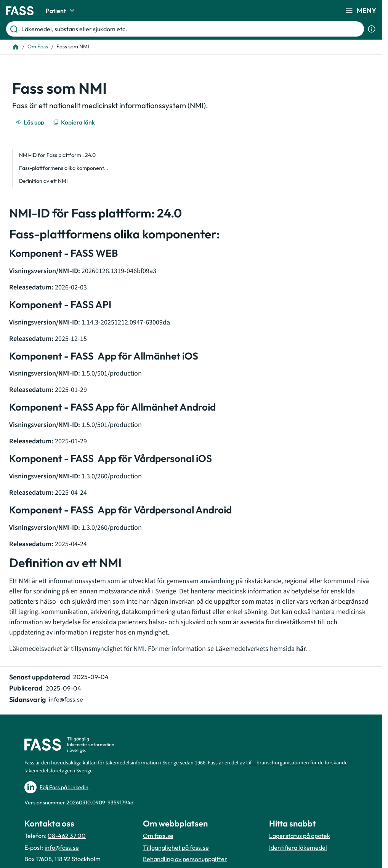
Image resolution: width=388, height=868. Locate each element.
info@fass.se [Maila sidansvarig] (66, 699)
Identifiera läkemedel (298, 847)
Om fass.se (158, 836)
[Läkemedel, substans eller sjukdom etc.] (191, 29)
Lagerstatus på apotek (300, 836)
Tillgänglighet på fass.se (176, 847)
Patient (61, 11)
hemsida (288, 649)
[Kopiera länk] (75, 122)
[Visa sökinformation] (372, 29)
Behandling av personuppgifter (185, 859)
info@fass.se (62, 847)
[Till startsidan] (16, 47)
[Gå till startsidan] (20, 11)
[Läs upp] (30, 122)
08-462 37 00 (67, 836)
